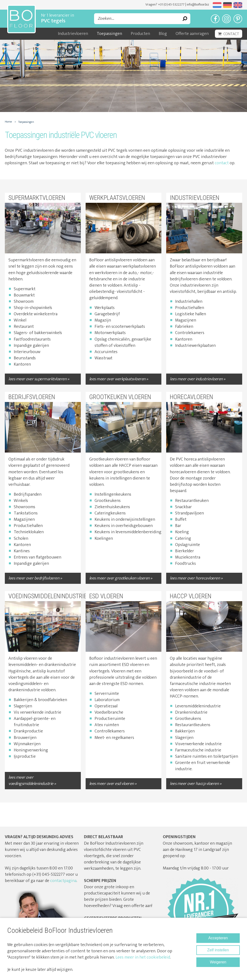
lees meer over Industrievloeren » (198, 379)
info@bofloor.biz (198, 4)
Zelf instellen (218, 950)
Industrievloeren (73, 34)
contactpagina (63, 881)
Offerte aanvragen (192, 34)
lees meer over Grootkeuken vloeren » (121, 578)
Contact (231, 34)
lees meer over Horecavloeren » (196, 578)
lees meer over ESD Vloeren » (113, 784)
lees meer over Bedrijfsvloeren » (35, 578)
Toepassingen (109, 34)
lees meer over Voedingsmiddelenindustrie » (32, 781)
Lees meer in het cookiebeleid (143, 957)
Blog (163, 34)
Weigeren (218, 962)
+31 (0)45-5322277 (171, 4)
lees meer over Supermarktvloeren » (39, 379)
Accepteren (218, 938)
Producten (140, 34)
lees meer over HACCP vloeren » (196, 784)
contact (222, 163)
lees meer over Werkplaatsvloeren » (119, 379)
